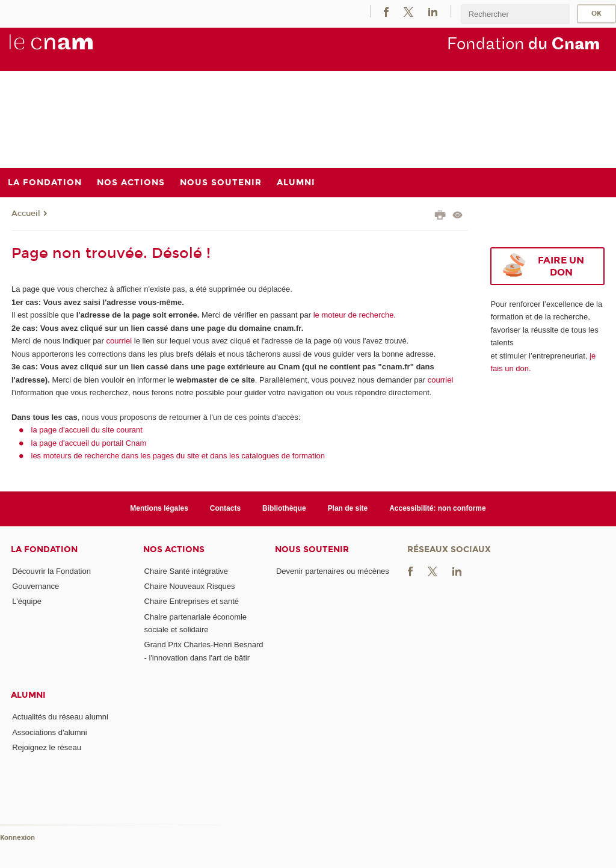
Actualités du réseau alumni (60, 717)
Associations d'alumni (50, 732)
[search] (515, 14)
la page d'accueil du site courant (87, 430)
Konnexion (17, 838)
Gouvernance (35, 586)
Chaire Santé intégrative (186, 571)
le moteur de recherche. (353, 315)
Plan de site (348, 508)
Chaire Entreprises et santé (192, 601)
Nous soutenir (312, 549)
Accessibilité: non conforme (438, 508)
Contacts (225, 508)
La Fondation (44, 549)
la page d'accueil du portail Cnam (89, 443)
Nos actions (174, 549)
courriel (119, 341)
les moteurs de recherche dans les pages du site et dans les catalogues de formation (178, 456)
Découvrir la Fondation (51, 571)
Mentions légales (159, 508)
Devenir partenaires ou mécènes (333, 571)
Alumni (28, 695)
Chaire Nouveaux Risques (190, 586)
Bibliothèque (284, 508)
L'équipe (27, 601)
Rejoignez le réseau (47, 747)
